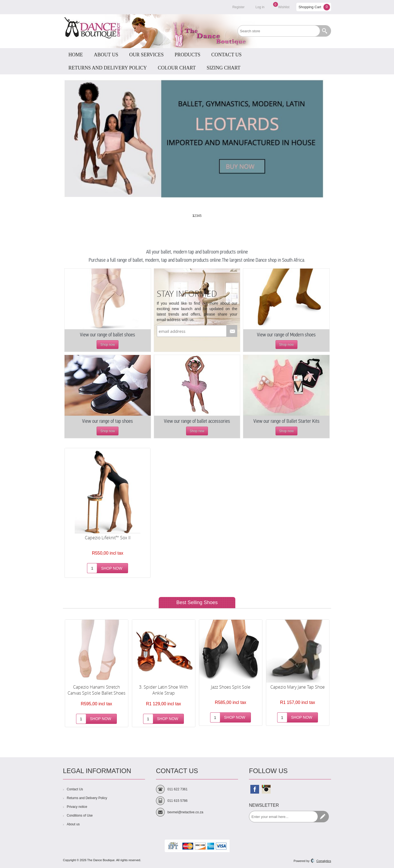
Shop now (108, 345)
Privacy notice (77, 807)
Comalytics (321, 861)
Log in (260, 7)
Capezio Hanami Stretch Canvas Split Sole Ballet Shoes (96, 690)
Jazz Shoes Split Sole (231, 687)
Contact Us (75, 789)
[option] (96, 673)
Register (238, 7)
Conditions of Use (80, 815)
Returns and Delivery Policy (87, 798)
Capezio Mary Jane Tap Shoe (298, 687)
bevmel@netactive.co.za (185, 812)
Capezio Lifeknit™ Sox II (108, 538)
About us (73, 824)
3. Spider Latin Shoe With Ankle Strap (163, 690)
